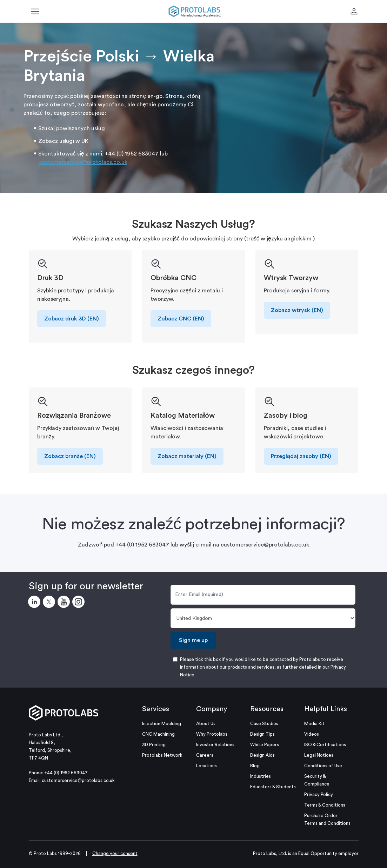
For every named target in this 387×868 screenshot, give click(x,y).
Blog (255, 766)
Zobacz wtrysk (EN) (297, 310)
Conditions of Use (323, 766)
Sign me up (193, 640)
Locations (206, 766)
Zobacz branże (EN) (70, 456)
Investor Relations (215, 745)
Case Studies (264, 724)
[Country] (263, 618)
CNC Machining (158, 734)
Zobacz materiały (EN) (187, 456)
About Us (206, 724)
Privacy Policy (319, 794)
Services (156, 709)
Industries (261, 776)
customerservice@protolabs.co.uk (83, 162)
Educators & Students (273, 787)
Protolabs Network (162, 755)
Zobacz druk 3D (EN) (72, 319)
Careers (205, 755)
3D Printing (154, 745)
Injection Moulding (162, 724)
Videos (312, 734)
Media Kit (314, 724)
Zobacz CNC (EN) (181, 319)
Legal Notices (319, 755)
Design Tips (262, 734)
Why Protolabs (212, 734)
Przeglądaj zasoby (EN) (301, 456)
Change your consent (115, 853)
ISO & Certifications (325, 745)
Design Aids (262, 755)
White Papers (265, 745)
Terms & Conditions (325, 805)
